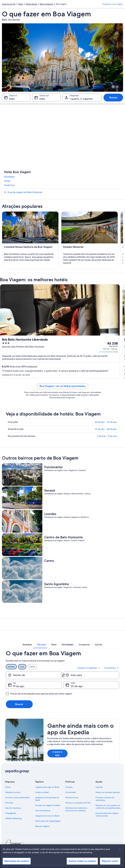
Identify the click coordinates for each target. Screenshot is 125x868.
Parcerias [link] (9, 803)
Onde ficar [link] (9, 185)
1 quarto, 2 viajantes (89, 668)
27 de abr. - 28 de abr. (106, 429)
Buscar (113, 97)
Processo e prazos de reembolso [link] (105, 799)
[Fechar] (120, 850)
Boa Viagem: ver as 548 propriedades (62, 386)
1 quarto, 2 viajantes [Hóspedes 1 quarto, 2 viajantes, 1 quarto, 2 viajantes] (81, 99)
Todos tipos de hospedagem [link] (48, 821)
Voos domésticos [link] (43, 811)
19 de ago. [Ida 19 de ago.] (19, 686)
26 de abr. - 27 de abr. (106, 422)
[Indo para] (91, 675)
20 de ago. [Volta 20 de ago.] (77, 686)
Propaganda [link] (11, 813)
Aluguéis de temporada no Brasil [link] (47, 799)
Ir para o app (57, 753)
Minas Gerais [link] (31, 4)
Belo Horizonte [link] (47, 4)
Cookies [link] (69, 787)
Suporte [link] (99, 787)
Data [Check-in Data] (12, 99)
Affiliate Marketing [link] (13, 818)
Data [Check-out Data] (42, 99)
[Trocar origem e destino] (63, 675)
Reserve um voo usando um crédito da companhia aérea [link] (108, 807)
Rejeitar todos (110, 861)
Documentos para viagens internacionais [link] (107, 814)
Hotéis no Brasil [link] (42, 792)
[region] (62, 856)
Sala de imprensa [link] (13, 808)
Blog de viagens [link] (42, 826)
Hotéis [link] (7, 181)
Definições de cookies (17, 861)
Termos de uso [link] (72, 798)
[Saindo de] (34, 675)
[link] (62, 192)
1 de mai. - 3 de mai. (107, 436)
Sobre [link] (8, 787)
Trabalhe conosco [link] (13, 792)
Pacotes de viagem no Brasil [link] (48, 805)
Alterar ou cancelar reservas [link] (108, 792)
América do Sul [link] (9, 4)
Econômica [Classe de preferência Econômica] (112, 668)
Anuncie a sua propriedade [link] (17, 798)
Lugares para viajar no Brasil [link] (47, 787)
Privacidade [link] (71, 792)
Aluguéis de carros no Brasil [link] (47, 816)
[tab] (27, 645)
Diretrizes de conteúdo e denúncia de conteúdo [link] (76, 809)
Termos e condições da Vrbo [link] (78, 803)
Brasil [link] (21, 4)
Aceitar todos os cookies (82, 861)
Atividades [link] (9, 177)
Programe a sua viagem (113, 4)
